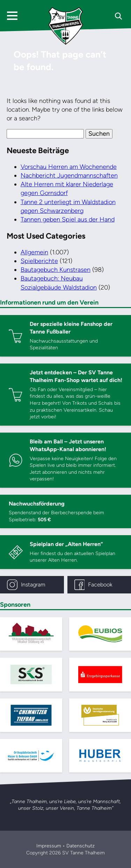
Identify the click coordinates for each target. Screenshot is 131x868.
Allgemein (34, 252)
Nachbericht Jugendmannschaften (69, 175)
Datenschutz (81, 846)
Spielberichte (39, 261)
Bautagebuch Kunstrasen (56, 270)
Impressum (49, 846)
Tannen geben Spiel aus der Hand (68, 219)
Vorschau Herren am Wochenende (69, 167)
